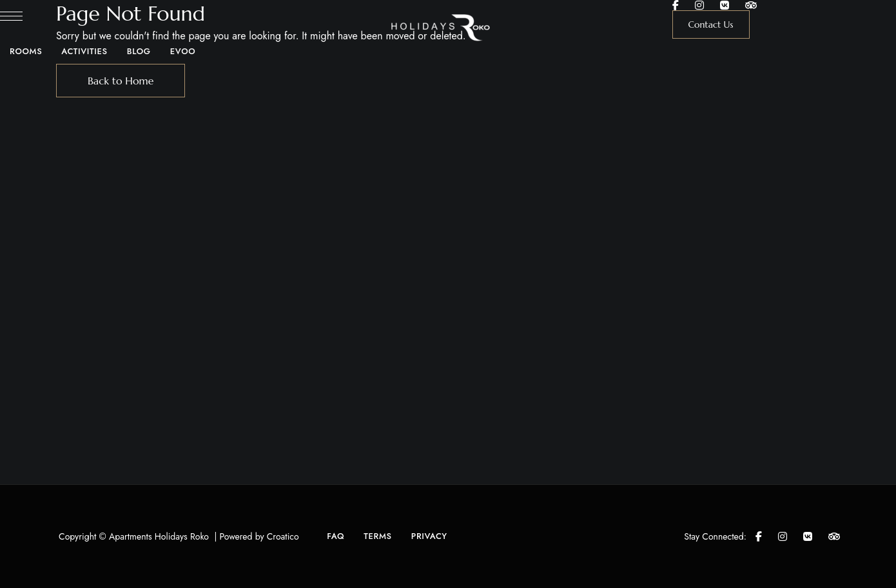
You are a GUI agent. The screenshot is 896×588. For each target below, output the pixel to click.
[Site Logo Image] (448, 27)
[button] (711, 24)
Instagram (699, 5)
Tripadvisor (751, 5)
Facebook (676, 5)
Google (725, 5)
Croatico (283, 536)
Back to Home (121, 81)
